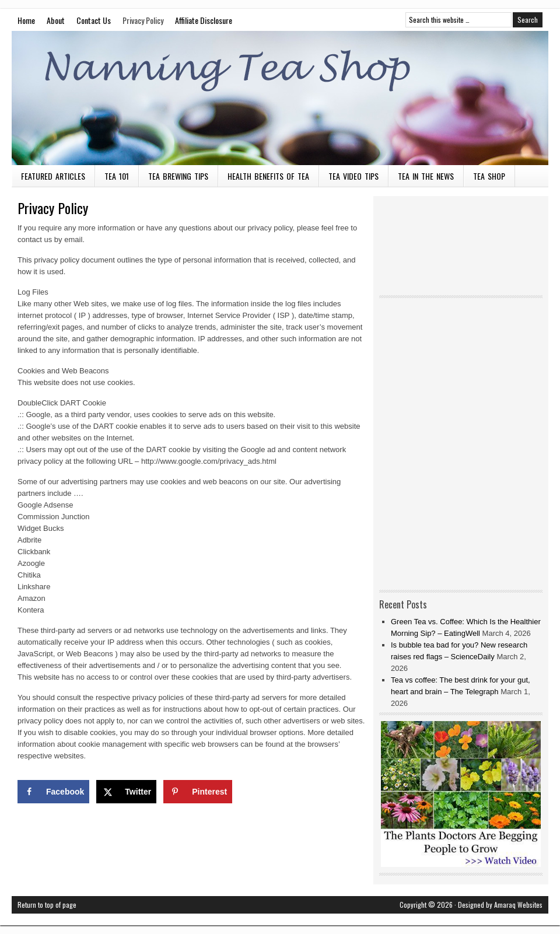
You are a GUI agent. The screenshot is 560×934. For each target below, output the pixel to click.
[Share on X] (126, 792)
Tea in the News (426, 176)
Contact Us (94, 20)
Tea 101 (117, 176)
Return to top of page (47, 905)
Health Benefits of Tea (268, 176)
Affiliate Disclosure (204, 20)
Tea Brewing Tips (178, 176)
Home (26, 20)
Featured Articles (53, 176)
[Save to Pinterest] (198, 792)
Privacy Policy (143, 20)
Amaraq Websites (518, 905)
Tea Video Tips (353, 176)
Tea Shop (489, 176)
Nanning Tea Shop (280, 98)
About (56, 20)
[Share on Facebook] (53, 792)
